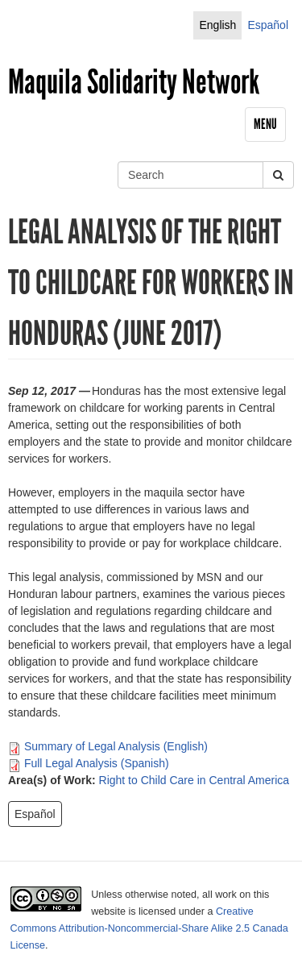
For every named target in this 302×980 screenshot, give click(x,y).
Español (268, 25)
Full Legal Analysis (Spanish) (97, 763)
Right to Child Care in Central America (194, 780)
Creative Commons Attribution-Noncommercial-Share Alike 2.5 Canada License (149, 928)
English (217, 25)
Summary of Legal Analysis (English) (116, 746)
